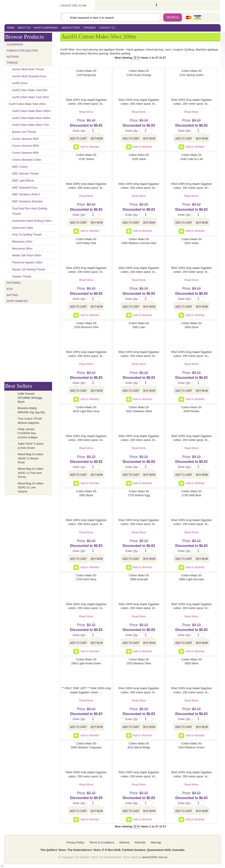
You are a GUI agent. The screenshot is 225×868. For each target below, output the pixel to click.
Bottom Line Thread (24, 132)
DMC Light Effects (23, 181)
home (11, 28)
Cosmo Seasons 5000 (25, 139)
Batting (12, 295)
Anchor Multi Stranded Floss (29, 76)
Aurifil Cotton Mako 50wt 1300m (31, 111)
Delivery (124, 842)
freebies (90, 28)
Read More (86, 112)
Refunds (140, 842)
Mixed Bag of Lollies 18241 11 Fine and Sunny (31, 473)
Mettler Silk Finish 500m (27, 255)
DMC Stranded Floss (25, 188)
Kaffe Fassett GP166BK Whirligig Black (30, 398)
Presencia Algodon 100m (27, 262)
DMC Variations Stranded (27, 201)
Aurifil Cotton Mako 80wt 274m (31, 125)
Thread (12, 63)
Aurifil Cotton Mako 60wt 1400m (31, 118)
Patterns (14, 283)
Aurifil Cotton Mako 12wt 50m (30, 90)
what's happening (46, 28)
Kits (10, 289)
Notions (13, 57)
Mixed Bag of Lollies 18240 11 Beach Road (31, 458)
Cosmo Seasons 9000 (25, 153)
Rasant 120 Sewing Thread (28, 270)
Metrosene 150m (22, 242)
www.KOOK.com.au (155, 857)
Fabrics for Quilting (22, 51)
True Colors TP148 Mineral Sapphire (30, 421)
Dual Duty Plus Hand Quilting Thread (30, 211)
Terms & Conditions (102, 842)
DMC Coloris (20, 167)
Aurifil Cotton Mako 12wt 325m (31, 97)
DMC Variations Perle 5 (26, 194)
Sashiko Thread (22, 277)
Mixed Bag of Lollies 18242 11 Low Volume (31, 487)
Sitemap (156, 842)
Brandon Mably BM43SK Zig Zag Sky (31, 410)
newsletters (71, 28)
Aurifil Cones (20, 83)
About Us (24, 28)
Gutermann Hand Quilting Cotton (32, 221)
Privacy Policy (75, 842)
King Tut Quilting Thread (27, 235)
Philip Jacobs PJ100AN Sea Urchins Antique (28, 433)
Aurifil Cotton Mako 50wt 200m (27, 104)
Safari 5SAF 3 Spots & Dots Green (31, 446)
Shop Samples (17, 301)
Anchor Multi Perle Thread (28, 69)
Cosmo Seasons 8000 (25, 146)
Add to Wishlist (86, 147)
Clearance (15, 45)
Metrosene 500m (22, 249)
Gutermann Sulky (23, 228)
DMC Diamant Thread (25, 174)
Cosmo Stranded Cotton (27, 160)
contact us (107, 28)
